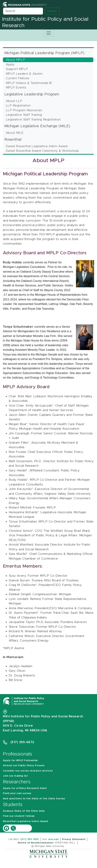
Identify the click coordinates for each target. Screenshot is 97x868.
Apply (10, 64)
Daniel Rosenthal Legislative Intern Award (37, 146)
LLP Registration (18, 106)
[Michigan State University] (49, 854)
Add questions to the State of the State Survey (34, 799)
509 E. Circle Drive (18, 726)
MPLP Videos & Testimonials (27, 83)
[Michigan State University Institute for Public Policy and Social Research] (24, 701)
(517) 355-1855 (30, 839)
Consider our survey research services (28, 771)
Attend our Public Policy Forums (24, 765)
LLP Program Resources (24, 110)
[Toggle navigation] (49, 33)
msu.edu (53, 839)
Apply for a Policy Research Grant (25, 788)
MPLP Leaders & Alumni (24, 74)
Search (52, 11)
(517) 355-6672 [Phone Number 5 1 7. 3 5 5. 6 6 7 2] (22, 742)
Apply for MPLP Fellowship (20, 760)
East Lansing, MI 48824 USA (26, 730)
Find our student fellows (19, 816)
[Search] (23, 11)
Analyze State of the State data (24, 811)
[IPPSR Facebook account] (7, 828)
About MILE (15, 133)
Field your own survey (17, 793)
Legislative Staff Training (24, 115)
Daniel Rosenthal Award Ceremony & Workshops (42, 151)
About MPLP (16, 60)
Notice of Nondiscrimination (36, 843)
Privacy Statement (74, 839)
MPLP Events (16, 88)
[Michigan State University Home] (25, 4)
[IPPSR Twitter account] (13, 828)
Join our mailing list (15, 776)
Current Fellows (18, 78)
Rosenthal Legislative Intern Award (25, 821)
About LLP (14, 101)
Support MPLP (17, 69)
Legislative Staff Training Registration (33, 119)
